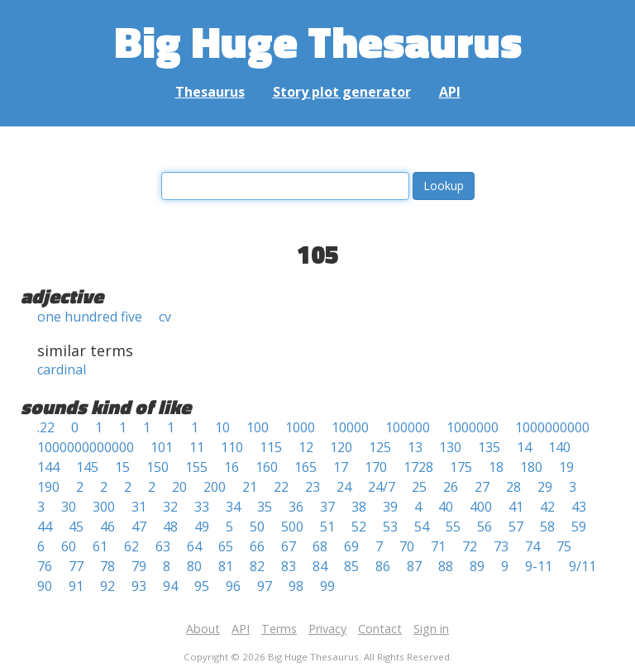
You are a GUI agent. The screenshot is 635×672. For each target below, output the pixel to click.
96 (233, 586)
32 (170, 507)
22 (281, 487)
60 (69, 546)
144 (48, 467)
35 (265, 507)
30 (69, 507)
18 (496, 467)
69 (351, 546)
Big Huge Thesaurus (318, 41)
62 (131, 546)
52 (359, 527)
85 (351, 566)
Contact (380, 629)
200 (215, 487)
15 (122, 467)
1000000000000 (86, 447)
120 (341, 447)
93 (139, 586)
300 (104, 507)
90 (45, 586)
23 (313, 487)
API (450, 92)
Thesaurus (210, 92)
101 (162, 447)
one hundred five (90, 317)
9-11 (539, 566)
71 (438, 546)
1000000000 (552, 427)
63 (163, 546)
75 (564, 546)
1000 (300, 427)
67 (289, 546)
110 (232, 447)
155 (196, 467)
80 (194, 566)
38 (359, 507)
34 (233, 507)
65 (226, 546)
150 (158, 467)
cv (165, 317)
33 (202, 507)
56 (485, 527)
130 (450, 447)
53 (390, 527)
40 (446, 507)
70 (407, 546)
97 (265, 586)
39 (390, 507)
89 (477, 566)
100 (258, 427)
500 (292, 527)
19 (566, 467)
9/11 (582, 566)
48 (170, 527)
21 (250, 487)
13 (415, 447)
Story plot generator (342, 92)
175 (461, 467)
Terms (279, 629)
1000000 (473, 427)
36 (296, 507)
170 (376, 467)
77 (76, 566)
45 (76, 527)
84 (320, 566)
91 (76, 586)
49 (202, 527)
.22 (46, 427)
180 (531, 467)
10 (222, 427)
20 (179, 487)
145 (87, 467)
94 (170, 586)
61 (100, 546)
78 (107, 566)
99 (327, 586)
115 (271, 447)
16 (232, 467)
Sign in (431, 629)
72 (470, 546)
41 (516, 507)
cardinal (62, 369)
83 (289, 566)
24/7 (382, 487)
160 (267, 467)
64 (194, 546)
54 (422, 527)
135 (489, 447)
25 (419, 487)
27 (482, 487)
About (203, 629)
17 (341, 467)
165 (306, 467)
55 (453, 527)
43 (579, 507)
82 (257, 566)
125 (380, 447)
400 (481, 507)
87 (414, 566)
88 (446, 566)
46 (107, 527)
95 (202, 586)
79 (139, 566)
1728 (418, 467)
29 (545, 487)
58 (547, 527)
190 (48, 487)
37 (327, 507)
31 (139, 507)
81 (226, 566)
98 (296, 586)
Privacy (327, 629)
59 (579, 527)
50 (257, 527)
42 (547, 507)
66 (257, 546)
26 (451, 487)
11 (197, 447)
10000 (350, 427)
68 (320, 546)
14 (524, 447)
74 (532, 546)
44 (45, 527)
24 (344, 487)
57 (516, 527)
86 (383, 566)
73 (501, 546)
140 (559, 447)
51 (327, 527)
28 (513, 487)
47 (139, 527)
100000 (408, 427)
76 (45, 566)
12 (306, 447)
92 (107, 586)
